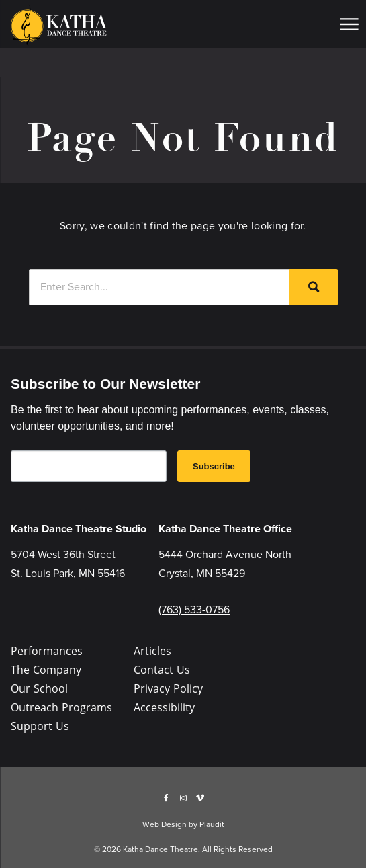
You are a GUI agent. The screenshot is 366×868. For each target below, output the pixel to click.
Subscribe (214, 466)
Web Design (165, 824)
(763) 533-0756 (194, 609)
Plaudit (212, 824)
